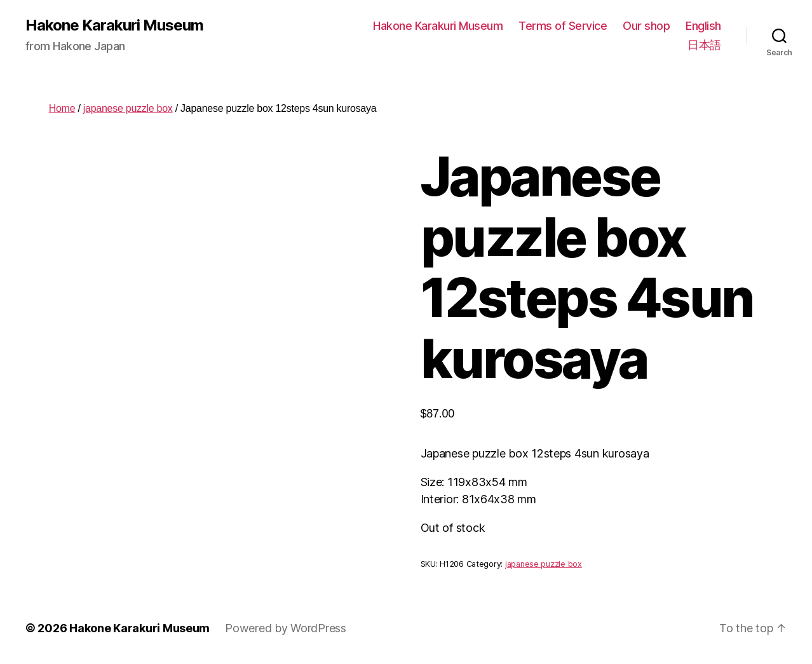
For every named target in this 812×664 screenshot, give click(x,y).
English (703, 26)
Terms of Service (563, 26)
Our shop (646, 26)
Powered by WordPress (286, 628)
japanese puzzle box (128, 108)
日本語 (704, 45)
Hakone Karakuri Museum (114, 25)
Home (62, 108)
